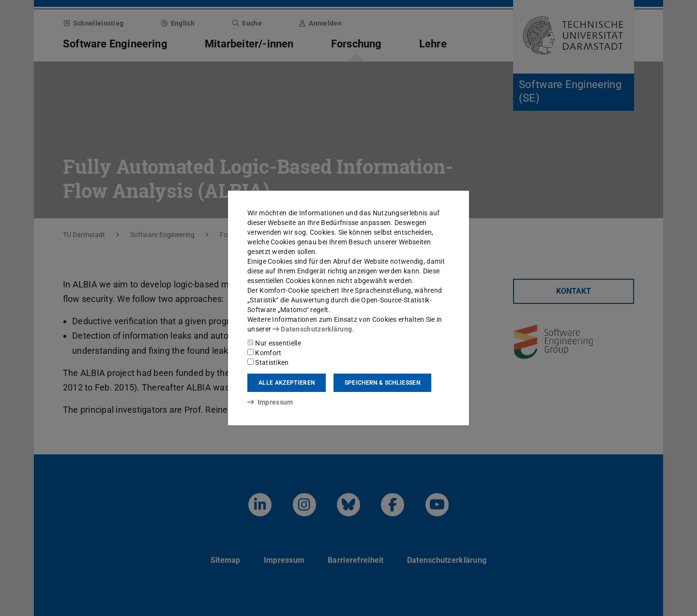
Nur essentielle (274, 343)
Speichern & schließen (382, 383)
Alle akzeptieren (287, 383)
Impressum (270, 402)
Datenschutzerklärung (312, 329)
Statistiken (268, 362)
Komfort (264, 353)
